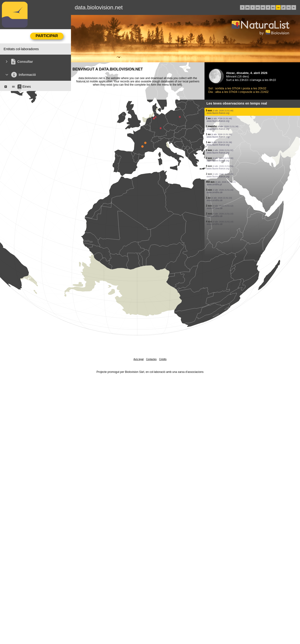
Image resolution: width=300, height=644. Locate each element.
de (247, 7)
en (258, 7)
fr (242, 7)
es (263, 7)
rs (289, 7)
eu (273, 7)
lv (294, 7)
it (253, 7)
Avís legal (139, 359)
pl (283, 7)
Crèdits (163, 359)
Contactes (151, 359)
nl (268, 7)
